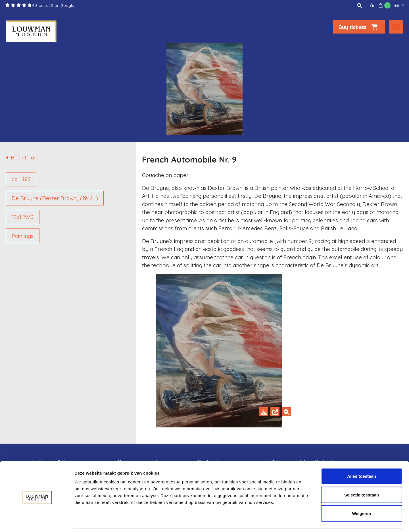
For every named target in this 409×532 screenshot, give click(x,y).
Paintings (23, 236)
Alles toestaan (362, 457)
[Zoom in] (286, 412)
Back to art (24, 157)
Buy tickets (359, 28)
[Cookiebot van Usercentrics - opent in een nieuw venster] (37, 521)
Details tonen (307, 521)
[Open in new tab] (275, 412)
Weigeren (361, 495)
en (397, 5)
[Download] (264, 412)
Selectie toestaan (362, 476)
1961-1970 (23, 217)
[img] (360, 5)
